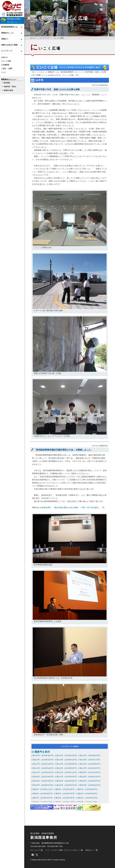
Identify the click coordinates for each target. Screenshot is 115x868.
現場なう (5, 39)
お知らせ (4, 57)
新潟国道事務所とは (9, 27)
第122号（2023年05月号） (67, 755)
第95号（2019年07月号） (66, 794)
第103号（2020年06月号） (91, 781)
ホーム (33, 38)
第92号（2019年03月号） (66, 798)
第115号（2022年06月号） (91, 764)
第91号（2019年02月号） (88, 798)
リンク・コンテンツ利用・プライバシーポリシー (63, 850)
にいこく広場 (6, 61)
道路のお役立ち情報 (9, 45)
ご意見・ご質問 (7, 69)
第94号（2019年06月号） (88, 794)
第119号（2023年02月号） (67, 760)
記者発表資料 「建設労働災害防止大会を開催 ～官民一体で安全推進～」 (71, 507)
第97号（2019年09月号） (88, 789)
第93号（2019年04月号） (44, 798)
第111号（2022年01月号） (44, 772)
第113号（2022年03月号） (67, 768)
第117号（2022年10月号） (44, 764)
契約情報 (7, 83)
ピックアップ (7, 51)
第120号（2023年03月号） (44, 760)
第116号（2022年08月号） (67, 764)
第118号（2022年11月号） (91, 760)
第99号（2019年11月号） (44, 789)
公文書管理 (5, 65)
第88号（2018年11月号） (88, 802)
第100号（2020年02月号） (91, 785)
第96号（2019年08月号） (44, 794)
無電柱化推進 (8, 90)
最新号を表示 (42, 752)
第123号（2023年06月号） (44, 755)
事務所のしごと (8, 33)
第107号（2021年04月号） (67, 777)
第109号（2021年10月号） (91, 772)
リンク (4, 72)
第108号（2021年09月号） (44, 777)
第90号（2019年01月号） (44, 802)
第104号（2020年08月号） (67, 781)
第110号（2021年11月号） (67, 772)
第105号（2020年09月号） (44, 781)
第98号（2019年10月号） (66, 789)
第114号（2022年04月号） (44, 768)
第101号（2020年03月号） (67, 785)
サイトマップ (35, 850)
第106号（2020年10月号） (91, 777)
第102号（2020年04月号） (44, 785)
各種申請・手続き (10, 87)
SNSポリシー (90, 850)
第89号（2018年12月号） (66, 802)
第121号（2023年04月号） (91, 755)
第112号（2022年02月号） (91, 768)
